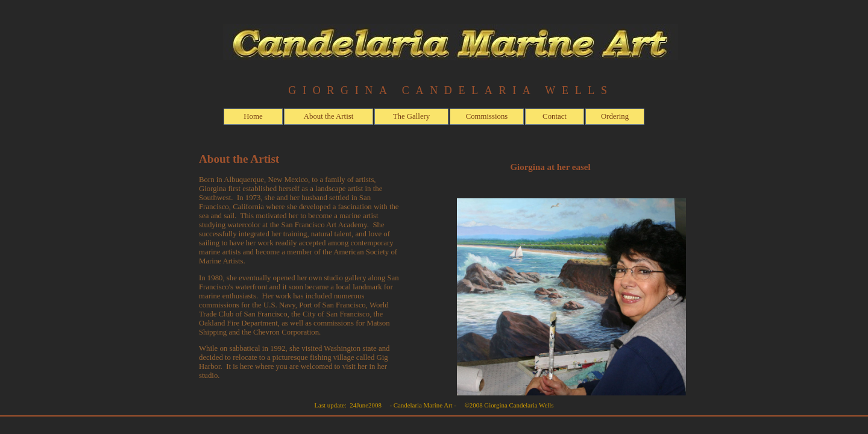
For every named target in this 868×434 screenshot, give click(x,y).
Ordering (615, 116)
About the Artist (329, 116)
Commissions (487, 116)
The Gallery (411, 116)
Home (253, 116)
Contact (555, 116)
